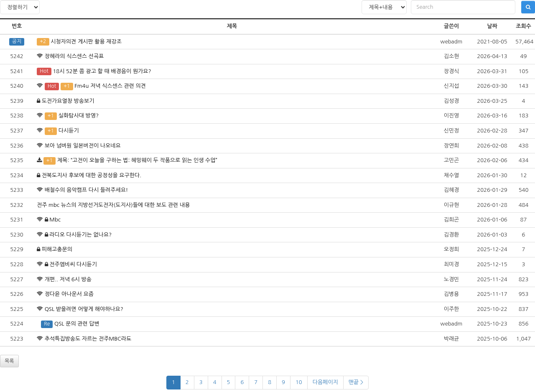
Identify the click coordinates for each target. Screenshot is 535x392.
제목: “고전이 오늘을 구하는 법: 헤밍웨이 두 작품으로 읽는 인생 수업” (137, 160)
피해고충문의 (57, 249)
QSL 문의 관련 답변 (77, 324)
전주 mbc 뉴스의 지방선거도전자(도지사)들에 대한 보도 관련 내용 (113, 205)
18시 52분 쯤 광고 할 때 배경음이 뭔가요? (102, 71)
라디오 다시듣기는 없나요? (80, 235)
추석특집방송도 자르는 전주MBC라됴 (88, 339)
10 (299, 382)
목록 (9, 361)
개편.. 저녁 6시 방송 (68, 279)
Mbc (55, 220)
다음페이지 (325, 382)
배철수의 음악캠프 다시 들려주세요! (87, 190)
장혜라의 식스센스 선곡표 (74, 56)
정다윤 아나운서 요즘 (69, 294)
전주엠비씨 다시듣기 (73, 264)
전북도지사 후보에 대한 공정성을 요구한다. (92, 175)
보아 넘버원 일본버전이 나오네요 (83, 146)
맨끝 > (356, 382)
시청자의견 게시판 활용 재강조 (86, 42)
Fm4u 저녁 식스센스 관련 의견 (110, 86)
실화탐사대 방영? (79, 116)
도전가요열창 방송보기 (68, 101)
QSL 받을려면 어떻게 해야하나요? (84, 309)
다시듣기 (69, 131)
